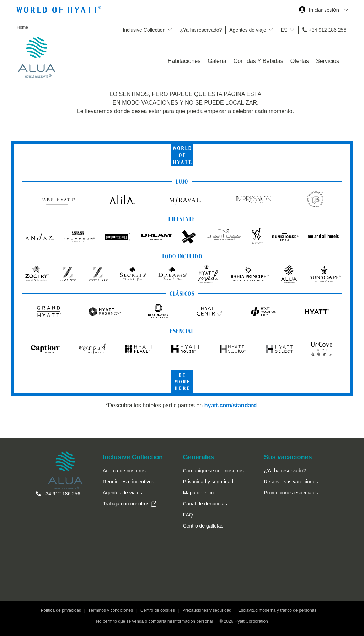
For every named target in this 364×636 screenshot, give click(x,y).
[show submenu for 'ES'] (292, 30)
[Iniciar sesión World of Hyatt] (323, 11)
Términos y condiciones (111, 611)
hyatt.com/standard (231, 405)
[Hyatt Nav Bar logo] (60, 11)
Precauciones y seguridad (207, 611)
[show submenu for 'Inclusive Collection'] (170, 30)
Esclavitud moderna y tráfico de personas (277, 611)
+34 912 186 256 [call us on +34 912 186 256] (328, 30)
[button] (203, 526)
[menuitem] (133, 491)
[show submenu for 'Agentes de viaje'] (271, 30)
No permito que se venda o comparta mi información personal (154, 622)
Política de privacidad (61, 611)
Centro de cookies (158, 611)
